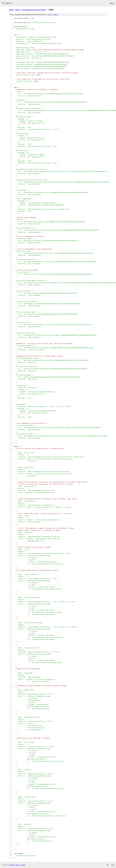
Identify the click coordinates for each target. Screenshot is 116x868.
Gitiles (12, 865)
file (50, 15)
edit (56, 15)
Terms (23, 865)
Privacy (17, 865)
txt (108, 865)
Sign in (112, 3)
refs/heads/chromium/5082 (33, 10)
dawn (11, 10)
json (112, 865)
